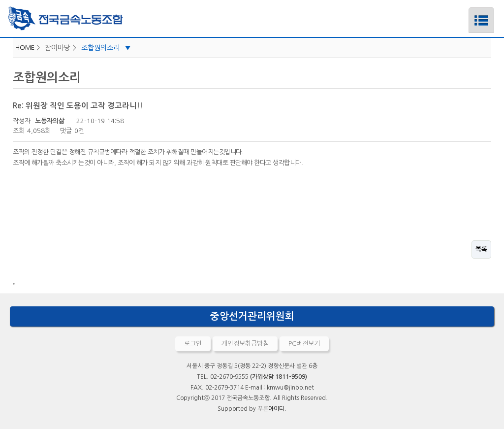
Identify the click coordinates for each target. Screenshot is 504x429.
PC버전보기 (304, 344)
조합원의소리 (106, 48)
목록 (481, 249)
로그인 (193, 344)
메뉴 (469, 11)
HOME (25, 48)
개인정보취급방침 (245, 344)
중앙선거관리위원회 (252, 316)
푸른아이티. (272, 409)
